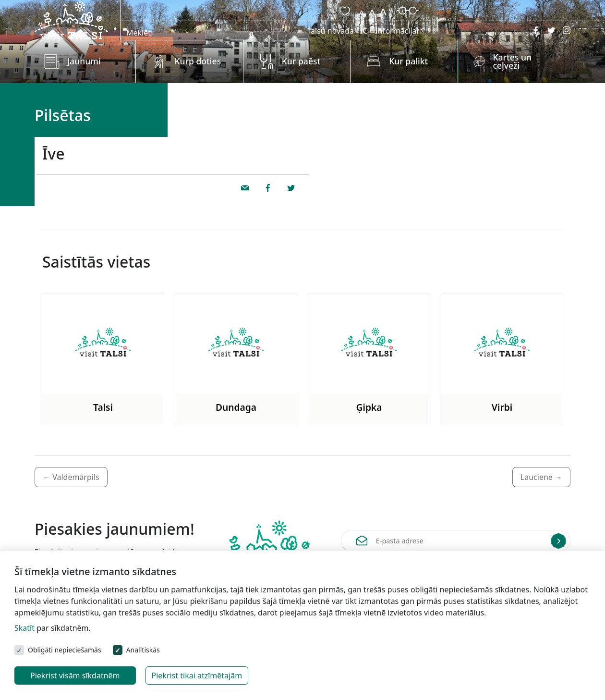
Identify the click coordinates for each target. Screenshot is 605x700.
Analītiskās (143, 650)
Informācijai (397, 31)
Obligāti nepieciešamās (65, 650)
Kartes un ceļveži (512, 61)
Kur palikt (408, 61)
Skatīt (24, 628)
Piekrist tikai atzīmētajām (197, 675)
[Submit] (558, 541)
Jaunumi (84, 61)
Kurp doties (198, 61)
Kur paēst (301, 61)
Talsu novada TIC (337, 31)
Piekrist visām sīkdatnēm (75, 675)
